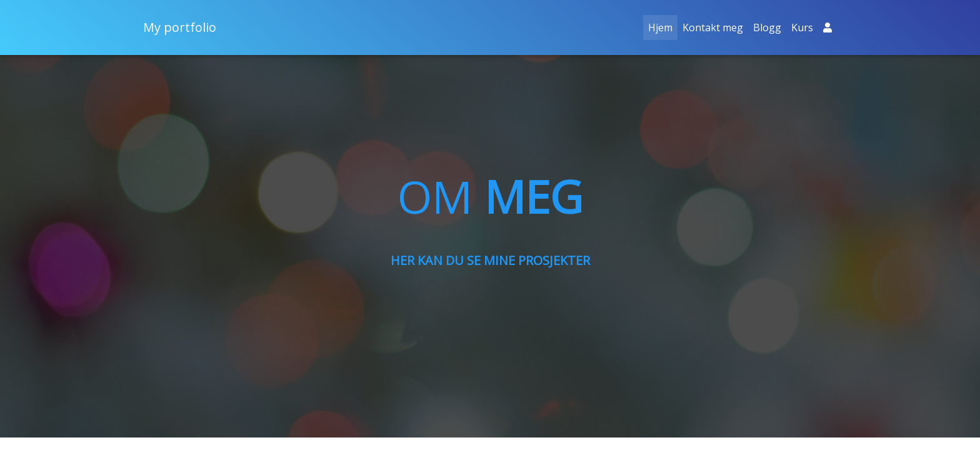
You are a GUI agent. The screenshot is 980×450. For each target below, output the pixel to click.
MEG (533, 196)
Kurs (802, 27)
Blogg (767, 27)
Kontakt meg (713, 27)
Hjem (663, 27)
